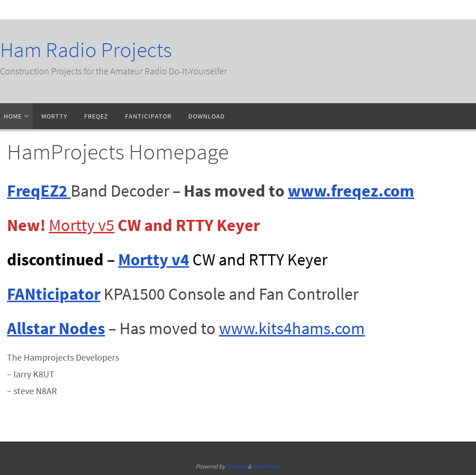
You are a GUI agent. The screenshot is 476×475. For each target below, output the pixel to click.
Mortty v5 (82, 225)
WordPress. (267, 466)
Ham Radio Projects (86, 50)
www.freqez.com (351, 191)
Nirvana (236, 466)
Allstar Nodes (56, 328)
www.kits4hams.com (292, 328)
